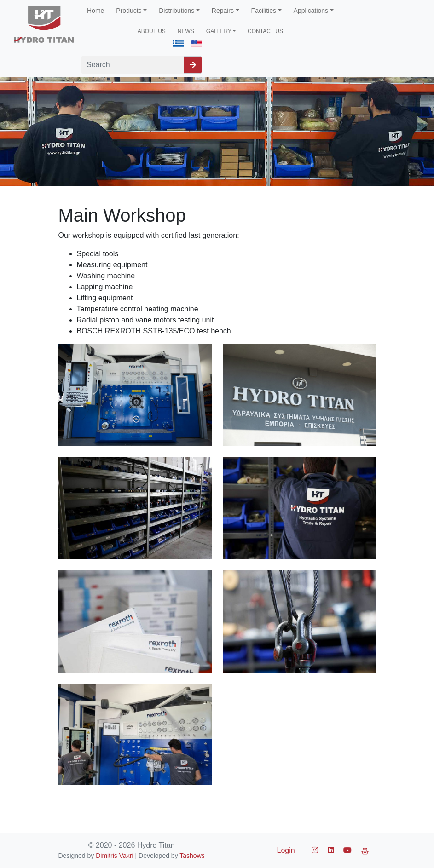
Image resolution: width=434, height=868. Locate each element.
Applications (311, 11)
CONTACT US (265, 31)
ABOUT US (152, 31)
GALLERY (219, 31)
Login (286, 850)
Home (95, 11)
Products (129, 11)
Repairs (223, 11)
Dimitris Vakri (114, 856)
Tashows (192, 856)
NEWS (186, 31)
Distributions (176, 11)
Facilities (264, 11)
